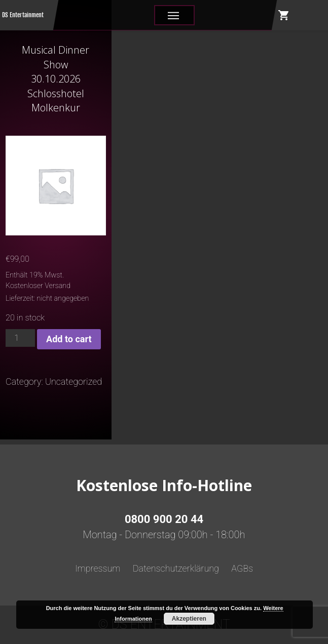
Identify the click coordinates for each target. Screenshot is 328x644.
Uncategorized (74, 381)
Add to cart (69, 339)
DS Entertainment (23, 15)
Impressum (98, 568)
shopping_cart (284, 15)
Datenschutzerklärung (176, 568)
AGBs (242, 568)
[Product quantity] (20, 338)
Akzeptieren (189, 619)
